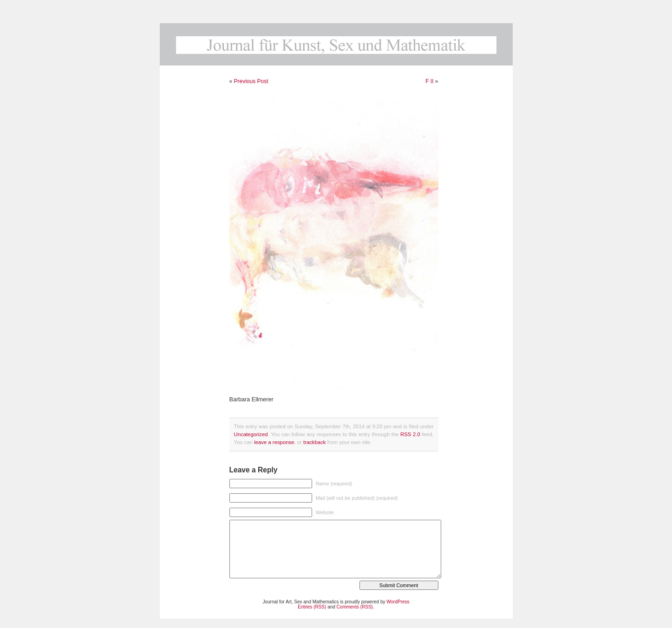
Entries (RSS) (312, 607)
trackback (314, 442)
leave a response (274, 442)
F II (429, 81)
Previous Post (251, 81)
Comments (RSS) (355, 607)
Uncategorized (251, 434)
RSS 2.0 (410, 434)
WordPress (398, 602)
